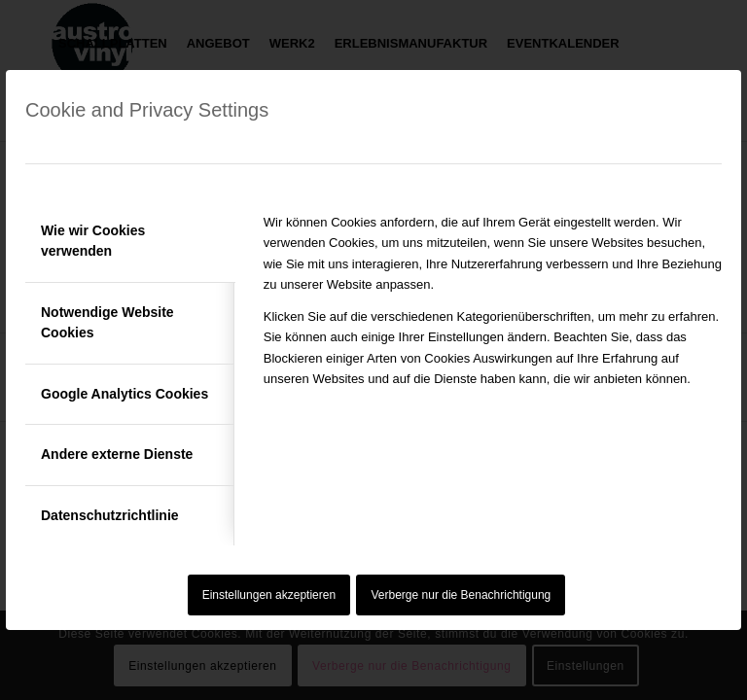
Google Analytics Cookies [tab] (124, 394)
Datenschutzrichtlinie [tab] (110, 515)
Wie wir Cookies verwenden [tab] (93, 241)
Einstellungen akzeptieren (269, 595)
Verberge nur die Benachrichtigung (462, 595)
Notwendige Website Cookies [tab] (107, 322)
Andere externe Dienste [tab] (117, 454)
